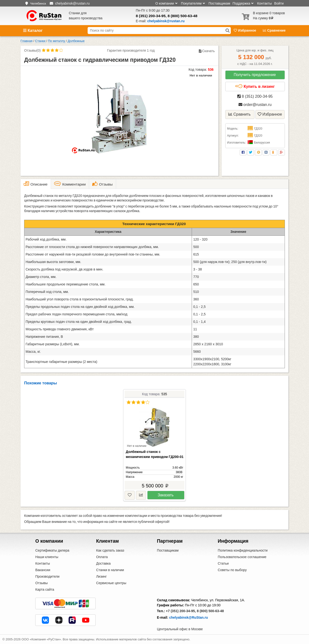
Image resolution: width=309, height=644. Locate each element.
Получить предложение (255, 75)
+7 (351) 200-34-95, (181, 611)
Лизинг (101, 576)
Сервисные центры (111, 583)
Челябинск (38, 3)
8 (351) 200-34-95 (151, 16)
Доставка (103, 563)
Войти (279, 3)
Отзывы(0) (32, 50)
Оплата (102, 557)
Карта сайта (45, 589)
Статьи (223, 563)
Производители (47, 576)
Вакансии (43, 570)
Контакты (264, 3)
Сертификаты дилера (52, 550)
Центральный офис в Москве (180, 629)
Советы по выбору (232, 570)
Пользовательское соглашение (242, 557)
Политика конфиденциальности (243, 550)
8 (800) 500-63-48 (182, 16)
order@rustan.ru (255, 105)
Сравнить (239, 114)
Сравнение (274, 30)
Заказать (166, 495)
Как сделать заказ (110, 550)
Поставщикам (219, 3)
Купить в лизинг (255, 86)
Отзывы (41, 583)
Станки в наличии (110, 570)
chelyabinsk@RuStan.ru (189, 617)
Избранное (245, 30)
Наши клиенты (47, 557)
